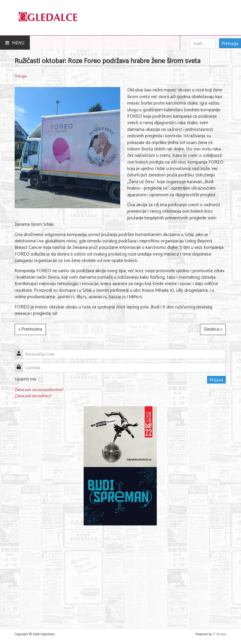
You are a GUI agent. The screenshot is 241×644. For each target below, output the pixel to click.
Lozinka (21, 364)
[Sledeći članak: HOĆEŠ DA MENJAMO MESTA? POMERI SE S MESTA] (213, 329)
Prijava (216, 380)
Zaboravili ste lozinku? (33, 396)
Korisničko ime (21, 351)
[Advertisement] (120, 573)
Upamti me (25, 379)
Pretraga (230, 43)
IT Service (220, 634)
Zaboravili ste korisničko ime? (39, 390)
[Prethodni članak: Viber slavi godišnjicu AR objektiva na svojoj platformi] (30, 329)
